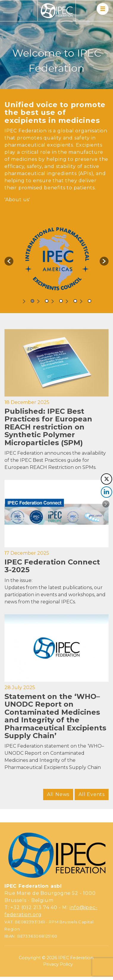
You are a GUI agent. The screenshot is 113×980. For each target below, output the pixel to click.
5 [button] (90, 301)
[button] (9, 261)
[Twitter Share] (106, 479)
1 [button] (32, 301)
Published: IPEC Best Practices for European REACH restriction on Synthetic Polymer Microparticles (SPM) (48, 427)
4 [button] (75, 301)
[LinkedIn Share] (106, 492)
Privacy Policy (58, 964)
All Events (92, 794)
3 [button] (61, 301)
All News (58, 794)
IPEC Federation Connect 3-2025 (52, 566)
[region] (56, 45)
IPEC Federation (76, 958)
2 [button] (47, 301)
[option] (56, 258)
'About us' (17, 200)
